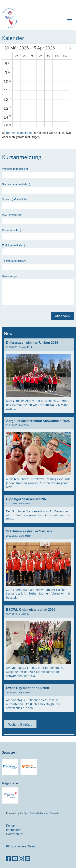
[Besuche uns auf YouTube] (15, 859)
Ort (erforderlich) (12, 230)
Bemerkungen (10, 276)
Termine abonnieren (19, 133)
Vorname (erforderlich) (15, 169)
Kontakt (11, 826)
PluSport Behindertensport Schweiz (39, 813)
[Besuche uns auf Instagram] (21, 859)
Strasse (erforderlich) (14, 199)
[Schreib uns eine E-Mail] (28, 859)
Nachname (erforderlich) (16, 184)
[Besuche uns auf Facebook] (9, 859)
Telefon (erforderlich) (14, 261)
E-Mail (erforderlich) (13, 245)
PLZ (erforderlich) (12, 215)
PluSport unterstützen (20, 846)
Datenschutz (14, 834)
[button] (66, 48)
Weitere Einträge (20, 725)
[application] (37, 86)
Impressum (14, 830)
